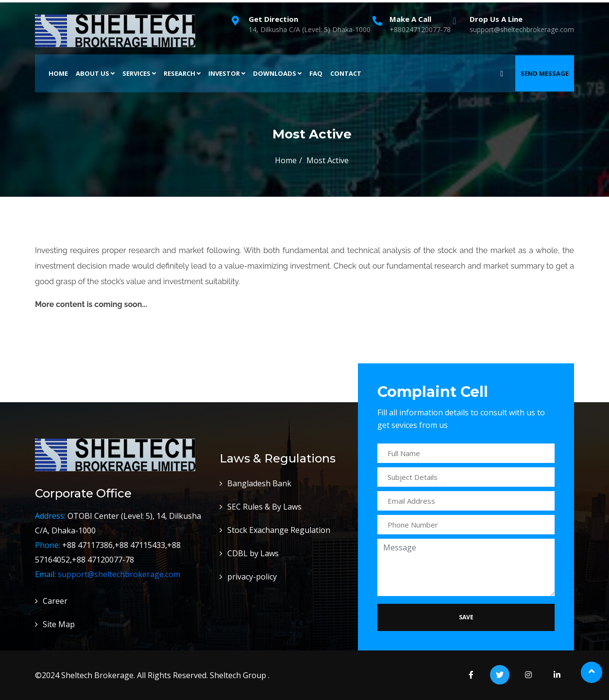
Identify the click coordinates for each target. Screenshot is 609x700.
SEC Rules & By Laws (264, 507)
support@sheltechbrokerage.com (119, 574)
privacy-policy (252, 577)
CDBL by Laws (253, 553)
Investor (227, 73)
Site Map (59, 624)
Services (139, 73)
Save (466, 617)
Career (55, 601)
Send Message (545, 73)
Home (58, 73)
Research (182, 73)
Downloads (277, 73)
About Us (95, 73)
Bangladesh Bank (259, 483)
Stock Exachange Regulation (279, 530)
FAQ (316, 73)
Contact (346, 73)
